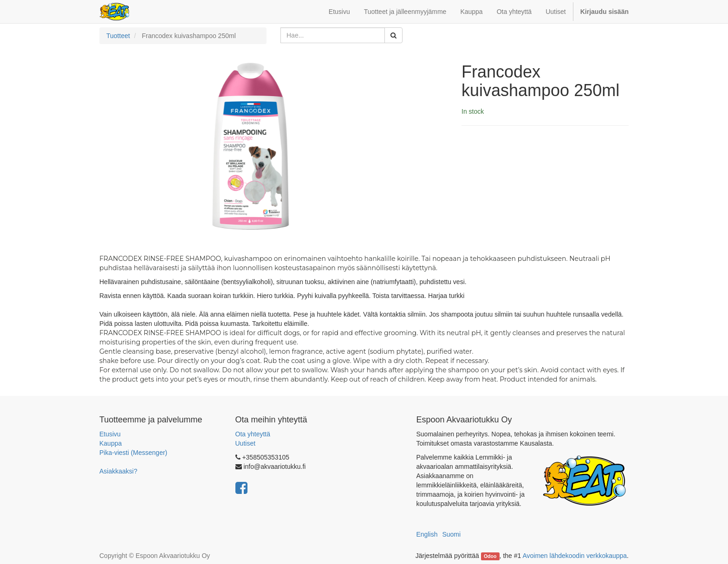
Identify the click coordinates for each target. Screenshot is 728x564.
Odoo (490, 556)
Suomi (451, 534)
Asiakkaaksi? (118, 471)
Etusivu (110, 434)
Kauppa (110, 443)
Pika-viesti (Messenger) (133, 453)
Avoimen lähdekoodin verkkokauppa (575, 556)
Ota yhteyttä (253, 434)
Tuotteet (118, 36)
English (427, 534)
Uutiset (246, 443)
